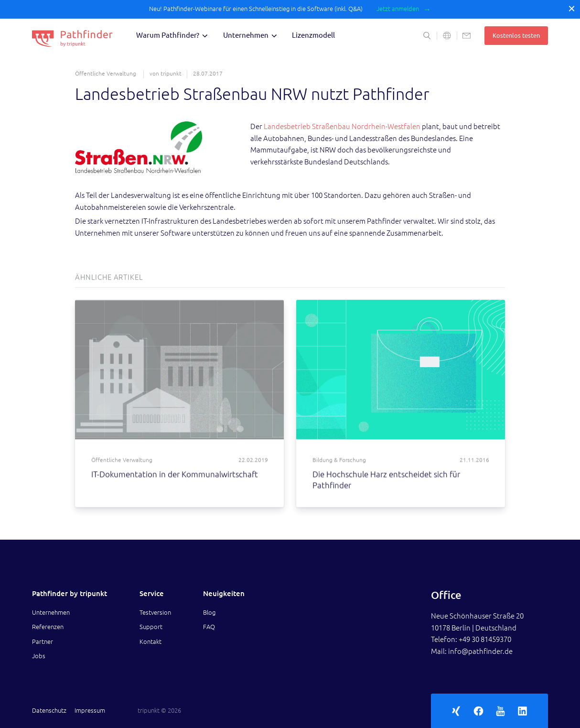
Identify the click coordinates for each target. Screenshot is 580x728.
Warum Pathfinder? (168, 35)
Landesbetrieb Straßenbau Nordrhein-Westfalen (342, 126)
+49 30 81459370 (485, 639)
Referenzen (48, 627)
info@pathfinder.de (480, 651)
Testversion (155, 612)
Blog (209, 612)
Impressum (90, 710)
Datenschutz (49, 710)
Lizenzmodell (313, 35)
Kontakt (150, 641)
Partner (43, 641)
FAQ (209, 627)
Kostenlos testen (516, 35)
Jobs (39, 656)
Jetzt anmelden (398, 9)
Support (151, 627)
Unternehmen (246, 35)
